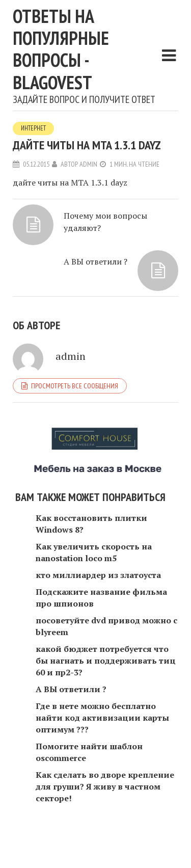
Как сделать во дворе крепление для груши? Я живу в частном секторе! (105, 786)
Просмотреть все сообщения (75, 386)
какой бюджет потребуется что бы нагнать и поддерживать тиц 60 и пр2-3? (106, 661)
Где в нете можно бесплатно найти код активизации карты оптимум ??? (102, 718)
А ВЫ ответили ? (95, 261)
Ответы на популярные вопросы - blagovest (61, 49)
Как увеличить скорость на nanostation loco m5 (94, 552)
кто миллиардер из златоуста (98, 575)
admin (88, 164)
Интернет (33, 128)
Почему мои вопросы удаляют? (105, 222)
